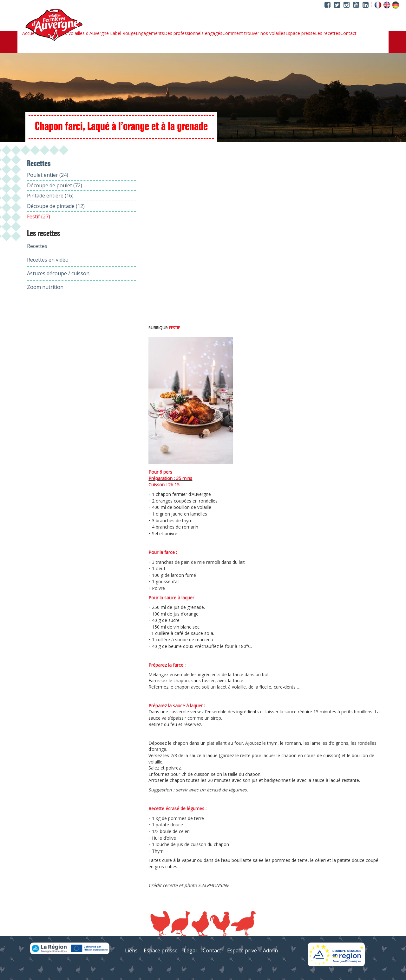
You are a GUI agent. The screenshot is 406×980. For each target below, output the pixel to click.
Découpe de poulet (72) (55, 185)
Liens (131, 950)
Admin (270, 950)
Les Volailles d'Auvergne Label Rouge (98, 33)
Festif (174, 328)
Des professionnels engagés (193, 33)
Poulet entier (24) (48, 175)
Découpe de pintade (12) (56, 206)
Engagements (150, 33)
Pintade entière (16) (50, 196)
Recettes (37, 246)
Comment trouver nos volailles (254, 33)
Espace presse (300, 33)
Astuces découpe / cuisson (58, 273)
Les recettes (328, 33)
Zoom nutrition (45, 287)
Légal (190, 950)
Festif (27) (39, 217)
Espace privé (242, 950)
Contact (348, 33)
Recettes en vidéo (48, 260)
